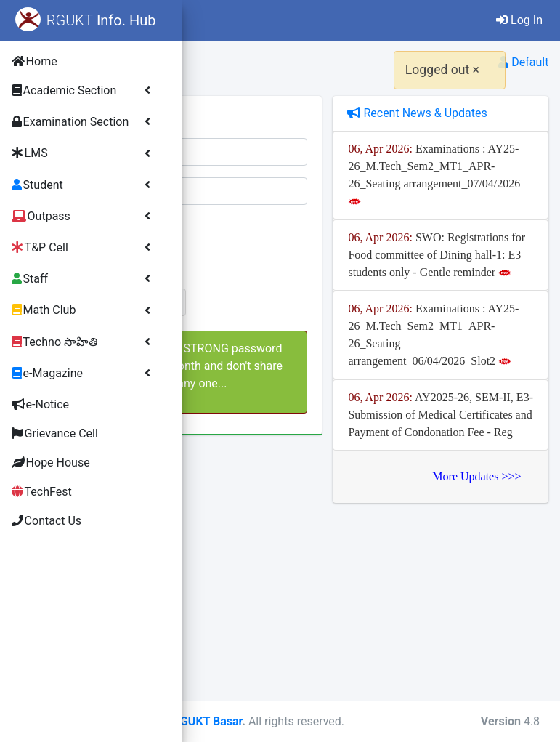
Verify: (225, 225)
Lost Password (259, 336)
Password (228, 186)
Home (248, 20)
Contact (307, 20)
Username (228, 146)
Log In (519, 20)
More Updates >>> (478, 660)
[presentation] (364, 245)
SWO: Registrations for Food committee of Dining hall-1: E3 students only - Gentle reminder (477, 324)
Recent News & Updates (468, 122)
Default (523, 62)
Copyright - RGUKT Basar (354, 721)
